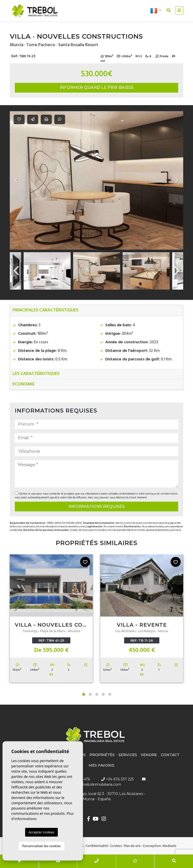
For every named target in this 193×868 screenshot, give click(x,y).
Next (177, 180)
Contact (170, 755)
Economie (24, 384)
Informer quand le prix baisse (97, 87)
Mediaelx (169, 846)
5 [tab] (110, 694)
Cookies (116, 846)
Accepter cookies (42, 832)
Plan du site (132, 846)
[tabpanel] (51, 620)
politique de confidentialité (161, 494)
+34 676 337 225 (117, 779)
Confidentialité (97, 846)
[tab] (96, 311)
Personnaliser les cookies (41, 846)
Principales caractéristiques (45, 310)
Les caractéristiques (36, 374)
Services (128, 755)
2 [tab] (90, 694)
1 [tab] (84, 694)
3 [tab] (97, 694)
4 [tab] (103, 694)
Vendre (149, 755)
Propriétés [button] (102, 755)
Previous (16, 180)
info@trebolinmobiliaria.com (97, 784)
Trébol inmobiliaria (35, 11)
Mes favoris (102, 765)
